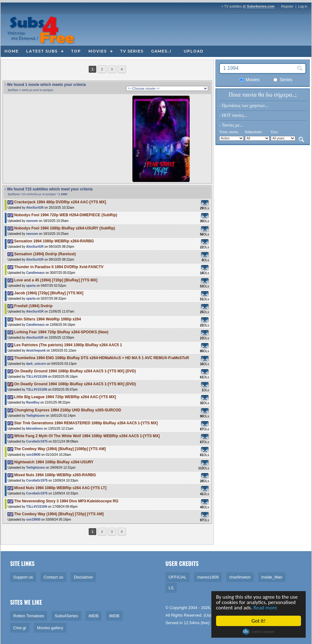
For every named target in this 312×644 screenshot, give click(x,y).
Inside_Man (272, 577)
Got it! (259, 621)
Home (11, 51)
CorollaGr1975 (37, 441)
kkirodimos (34, 429)
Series (283, 80)
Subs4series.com (261, 6)
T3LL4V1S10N (37, 377)
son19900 (33, 455)
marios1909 (208, 577)
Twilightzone (36, 416)
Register (287, 6)
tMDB (114, 616)
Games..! (161, 51)
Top (76, 51)
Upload (194, 51)
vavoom (32, 221)
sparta (31, 286)
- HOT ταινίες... (233, 115)
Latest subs (42, 51)
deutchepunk (36, 350)
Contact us (53, 577)
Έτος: (275, 132)
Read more (266, 608)
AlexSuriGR (35, 208)
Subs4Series (66, 616)
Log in (303, 6)
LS (171, 588)
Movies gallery (50, 628)
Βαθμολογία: (254, 132)
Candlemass (35, 273)
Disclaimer (84, 577)
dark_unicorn (36, 364)
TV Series (132, 51)
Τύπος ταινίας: (229, 132)
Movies (97, 51)
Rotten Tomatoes (29, 616)
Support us (23, 577)
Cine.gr (20, 628)
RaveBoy (33, 402)
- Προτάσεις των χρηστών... (244, 106)
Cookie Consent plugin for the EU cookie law (259, 632)
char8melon (240, 577)
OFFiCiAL (178, 577)
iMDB (94, 616)
